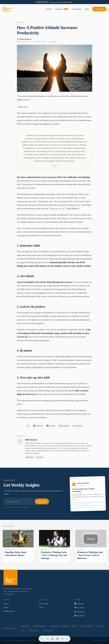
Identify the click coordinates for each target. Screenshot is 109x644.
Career (23, 631)
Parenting (99, 626)
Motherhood (9, 550)
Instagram (80, 612)
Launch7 (103, 641)
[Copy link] (67, 639)
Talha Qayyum (25, 39)
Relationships (34, 631)
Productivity (25, 626)
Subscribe (99, 9)
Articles (49, 9)
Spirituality (54, 626)
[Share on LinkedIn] (57, 639)
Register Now (68, 2)
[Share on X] (48, 639)
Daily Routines (48, 631)
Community (76, 9)
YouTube (79, 608)
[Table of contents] (42, 639)
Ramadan (65, 626)
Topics (6, 607)
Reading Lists (9, 611)
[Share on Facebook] (52, 639)
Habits (74, 626)
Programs (62, 9)
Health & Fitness (86, 626)
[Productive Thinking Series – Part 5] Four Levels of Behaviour (90, 555)
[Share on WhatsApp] (62, 639)
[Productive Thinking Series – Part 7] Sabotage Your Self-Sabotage (54, 555)
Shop (87, 9)
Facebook (80, 616)
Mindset (20, 22)
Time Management (39, 626)
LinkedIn (79, 604)
